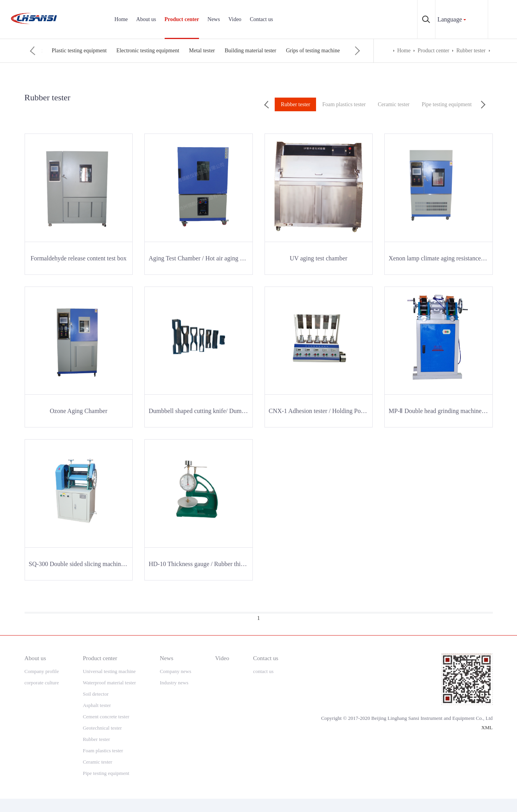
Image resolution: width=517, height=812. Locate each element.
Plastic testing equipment (263, 51)
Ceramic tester (150, 51)
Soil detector (96, 694)
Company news (175, 671)
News (214, 19)
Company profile (42, 671)
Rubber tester (56, 51)
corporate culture (42, 683)
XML (487, 727)
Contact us (261, 19)
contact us (263, 671)
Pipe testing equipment (200, 51)
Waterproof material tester (109, 683)
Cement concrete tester (106, 717)
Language (450, 19)
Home (121, 19)
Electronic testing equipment (331, 51)
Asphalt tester (97, 705)
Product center (182, 19)
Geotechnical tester (102, 728)
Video (235, 19)
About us (146, 19)
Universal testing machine (109, 671)
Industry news (174, 683)
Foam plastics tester (102, 51)
